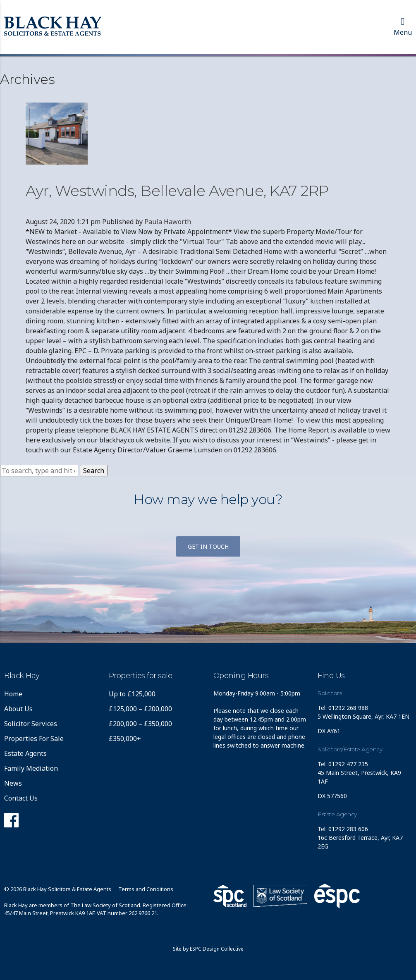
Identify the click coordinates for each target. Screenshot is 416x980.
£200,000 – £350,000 (140, 724)
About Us (18, 709)
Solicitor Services (31, 724)
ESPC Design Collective (217, 949)
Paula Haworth (168, 222)
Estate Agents (25, 753)
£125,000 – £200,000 (140, 709)
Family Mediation (31, 768)
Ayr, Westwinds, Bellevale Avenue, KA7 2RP (177, 191)
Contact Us (21, 798)
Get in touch (208, 546)
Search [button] (94, 471)
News (13, 783)
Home (13, 694)
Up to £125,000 (132, 694)
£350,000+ (125, 739)
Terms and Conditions (146, 889)
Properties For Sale (34, 739)
